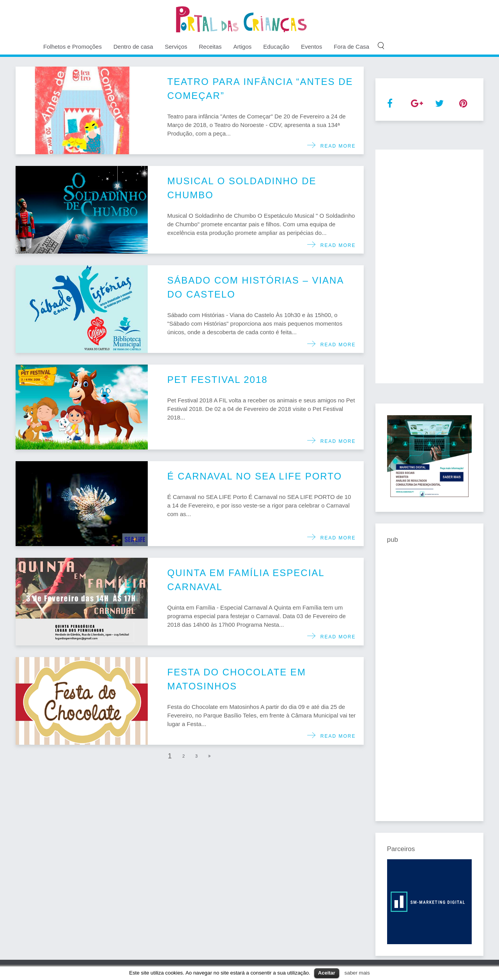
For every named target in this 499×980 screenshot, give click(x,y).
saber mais (357, 973)
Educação (276, 47)
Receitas (210, 47)
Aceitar (327, 973)
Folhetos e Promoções (73, 47)
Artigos (243, 47)
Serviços (176, 47)
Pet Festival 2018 (218, 380)
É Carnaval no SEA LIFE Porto (255, 476)
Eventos (311, 47)
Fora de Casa (351, 47)
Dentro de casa (133, 47)
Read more (336, 146)
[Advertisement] (430, 266)
